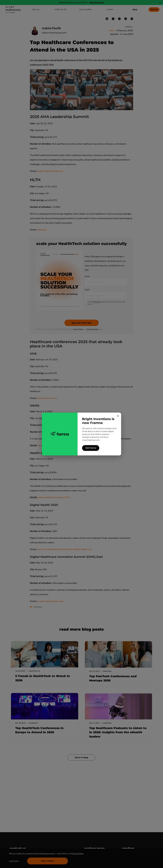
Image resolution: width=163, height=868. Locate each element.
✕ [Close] (118, 416)
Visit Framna (91, 448)
